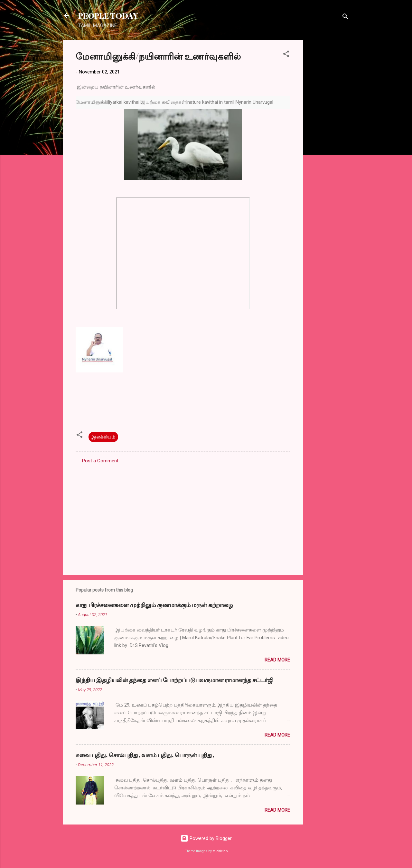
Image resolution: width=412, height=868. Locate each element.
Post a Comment (100, 461)
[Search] (345, 18)
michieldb (220, 851)
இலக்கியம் (103, 437)
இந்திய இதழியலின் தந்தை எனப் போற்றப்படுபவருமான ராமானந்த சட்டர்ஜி (174, 680)
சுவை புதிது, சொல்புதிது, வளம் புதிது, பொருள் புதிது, (145, 755)
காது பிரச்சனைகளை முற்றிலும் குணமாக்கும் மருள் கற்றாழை (154, 605)
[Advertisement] (329, 137)
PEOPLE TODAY (108, 15)
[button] (286, 55)
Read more (277, 660)
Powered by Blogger (206, 838)
